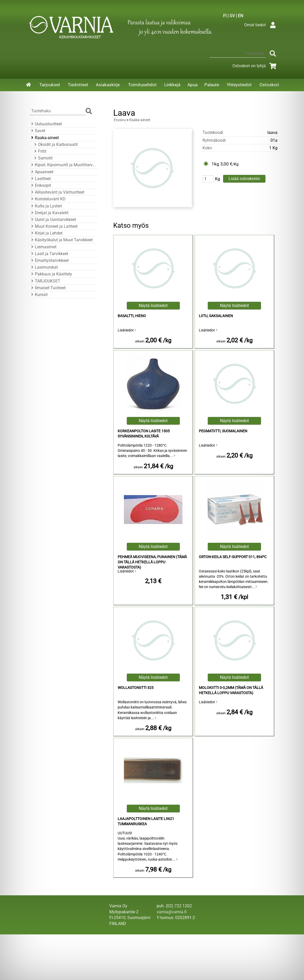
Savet (37, 131)
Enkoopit (40, 185)
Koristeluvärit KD (48, 199)
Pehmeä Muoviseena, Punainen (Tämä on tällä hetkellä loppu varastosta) (152, 562)
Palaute (212, 85)
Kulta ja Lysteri (46, 206)
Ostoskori (269, 85)
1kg (215, 164)
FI (225, 16)
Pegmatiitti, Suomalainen (223, 431)
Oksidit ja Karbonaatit (55, 144)
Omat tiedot (261, 25)
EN (240, 16)
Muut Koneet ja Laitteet (54, 226)
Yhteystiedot (239, 85)
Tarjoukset (50, 85)
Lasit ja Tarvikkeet (49, 254)
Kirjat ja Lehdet (46, 233)
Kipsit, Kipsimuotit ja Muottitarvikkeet (63, 165)
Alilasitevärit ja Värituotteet (57, 192)
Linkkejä (172, 85)
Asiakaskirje (108, 85)
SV (232, 16)
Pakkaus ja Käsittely (51, 274)
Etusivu (120, 120)
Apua (192, 85)
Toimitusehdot (142, 85)
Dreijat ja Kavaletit (49, 213)
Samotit (43, 158)
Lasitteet (40, 179)
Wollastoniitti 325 (136, 688)
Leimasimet (43, 247)
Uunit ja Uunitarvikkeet (53, 220)
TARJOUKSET (45, 281)
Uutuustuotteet (46, 124)
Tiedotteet (78, 85)
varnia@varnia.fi (172, 912)
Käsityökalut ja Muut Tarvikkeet (61, 240)
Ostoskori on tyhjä (255, 66)
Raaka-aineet (44, 138)
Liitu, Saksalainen (216, 316)
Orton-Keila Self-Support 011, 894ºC (233, 557)
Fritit (40, 151)
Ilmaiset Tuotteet (48, 288)
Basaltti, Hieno (132, 316)
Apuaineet (42, 172)
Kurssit (39, 295)
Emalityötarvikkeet (49, 260)
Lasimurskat (44, 267)
